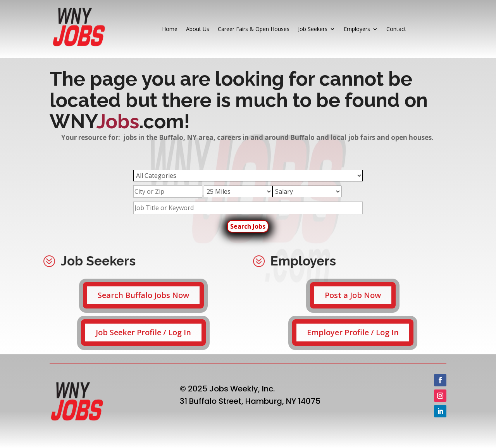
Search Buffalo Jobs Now (143, 295)
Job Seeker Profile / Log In (143, 332)
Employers (357, 29)
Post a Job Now (353, 295)
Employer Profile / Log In (353, 332)
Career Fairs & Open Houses (254, 29)
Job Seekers (313, 29)
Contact (396, 29)
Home (170, 29)
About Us (198, 29)
